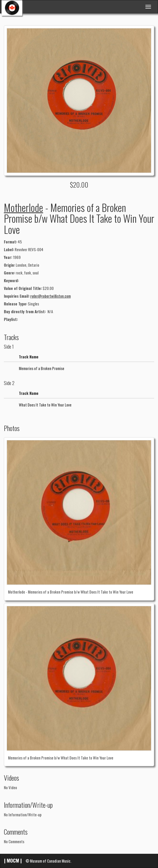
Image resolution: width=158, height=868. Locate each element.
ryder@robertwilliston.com (50, 296)
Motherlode (23, 207)
